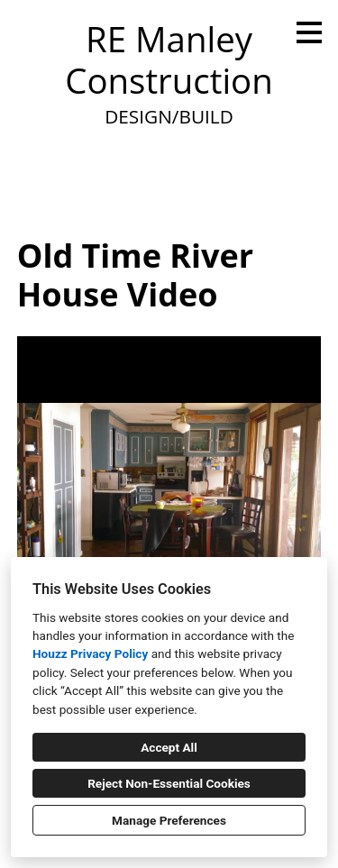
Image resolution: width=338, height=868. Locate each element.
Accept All (169, 747)
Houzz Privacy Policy (90, 653)
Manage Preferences (169, 820)
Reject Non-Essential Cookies (169, 783)
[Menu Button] (309, 32)
